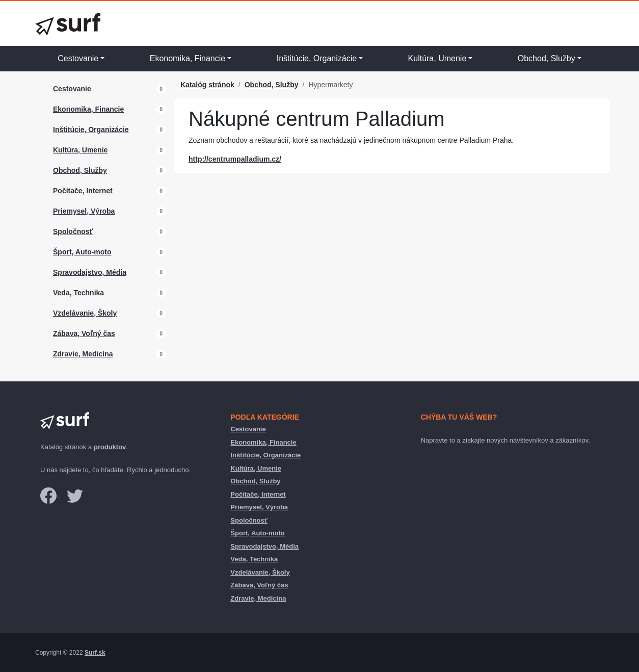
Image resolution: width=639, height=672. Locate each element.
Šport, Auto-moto (82, 252)
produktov (110, 447)
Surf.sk (95, 653)
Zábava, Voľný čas (84, 333)
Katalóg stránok (207, 85)
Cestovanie (78, 58)
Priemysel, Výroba (84, 211)
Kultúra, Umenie (437, 58)
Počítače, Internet (83, 191)
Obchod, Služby (547, 58)
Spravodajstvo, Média (90, 272)
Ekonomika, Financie (188, 58)
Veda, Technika (78, 293)
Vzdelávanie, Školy (85, 313)
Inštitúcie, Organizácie (317, 58)
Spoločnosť (73, 231)
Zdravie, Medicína (83, 354)
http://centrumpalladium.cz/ (235, 159)
